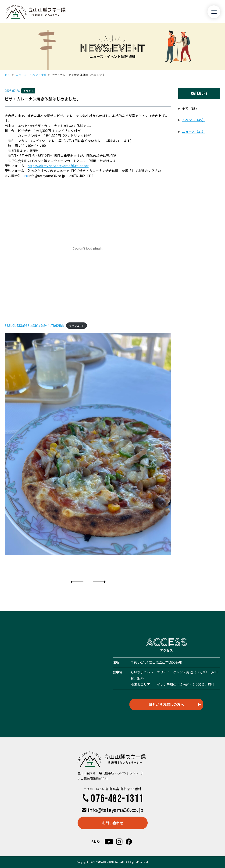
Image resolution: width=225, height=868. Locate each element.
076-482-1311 (112, 799)
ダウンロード (77, 326)
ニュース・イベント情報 (31, 75)
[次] (99, 582)
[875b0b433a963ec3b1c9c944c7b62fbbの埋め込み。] (88, 248)
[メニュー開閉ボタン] (214, 12)
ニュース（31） (194, 132)
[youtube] (109, 841)
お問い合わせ (113, 823)
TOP (7, 75)
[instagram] (119, 842)
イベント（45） (194, 120)
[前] (77, 582)
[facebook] (129, 842)
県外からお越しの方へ (166, 704)
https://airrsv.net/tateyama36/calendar (58, 166)
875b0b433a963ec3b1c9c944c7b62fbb (34, 325)
